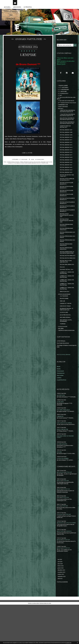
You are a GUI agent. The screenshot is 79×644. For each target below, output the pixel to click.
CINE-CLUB (63, 333)
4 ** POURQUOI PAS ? (64, 96)
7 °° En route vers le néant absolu (67, 104)
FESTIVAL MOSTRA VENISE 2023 (67, 285)
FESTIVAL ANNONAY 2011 (67, 154)
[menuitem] (7, 9)
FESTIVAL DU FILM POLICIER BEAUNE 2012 (67, 202)
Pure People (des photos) (64, 379)
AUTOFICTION (61, 431)
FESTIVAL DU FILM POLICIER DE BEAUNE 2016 (67, 227)
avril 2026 (60, 600)
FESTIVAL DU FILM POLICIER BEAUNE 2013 (67, 206)
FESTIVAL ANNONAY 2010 (67, 151)
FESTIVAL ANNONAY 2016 (67, 167)
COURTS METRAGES (64, 112)
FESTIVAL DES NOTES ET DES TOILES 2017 (67, 192)
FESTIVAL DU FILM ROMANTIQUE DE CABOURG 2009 (67, 241)
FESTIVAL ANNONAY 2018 (67, 172)
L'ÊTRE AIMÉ (60, 438)
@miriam (59, 578)
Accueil (7, 9)
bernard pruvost (40, 165)
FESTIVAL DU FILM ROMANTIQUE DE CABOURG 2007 (67, 236)
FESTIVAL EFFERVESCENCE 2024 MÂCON (67, 259)
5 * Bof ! (60, 99)
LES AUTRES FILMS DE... (66, 348)
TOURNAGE (63, 358)
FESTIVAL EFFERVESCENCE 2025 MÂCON (67, 263)
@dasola (59, 517)
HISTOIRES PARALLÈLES (64, 446)
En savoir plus (68, 643)
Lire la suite (28, 155)
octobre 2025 (61, 613)
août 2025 (60, 618)
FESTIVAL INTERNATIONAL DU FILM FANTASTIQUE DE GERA (67, 276)
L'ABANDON (60, 453)
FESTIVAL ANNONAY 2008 (67, 146)
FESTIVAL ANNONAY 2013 (67, 159)
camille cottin (15, 165)
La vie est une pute (63, 361)
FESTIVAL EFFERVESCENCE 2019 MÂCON (67, 255)
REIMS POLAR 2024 (65, 323)
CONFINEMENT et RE (64, 110)
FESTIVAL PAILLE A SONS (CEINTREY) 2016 (67, 289)
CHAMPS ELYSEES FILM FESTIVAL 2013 (66, 140)
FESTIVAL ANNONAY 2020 (67, 178)
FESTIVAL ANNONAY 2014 (67, 162)
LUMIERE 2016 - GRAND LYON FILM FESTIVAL (68, 307)
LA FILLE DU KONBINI (63, 495)
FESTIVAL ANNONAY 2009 (67, 148)
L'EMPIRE (28, 56)
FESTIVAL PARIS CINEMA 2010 (66, 294)
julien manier (31, 165)
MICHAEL (59, 489)
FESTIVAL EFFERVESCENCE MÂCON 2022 (67, 271)
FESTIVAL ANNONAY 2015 (67, 164)
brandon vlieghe (32, 164)
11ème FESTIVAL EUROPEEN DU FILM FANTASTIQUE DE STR (68, 123)
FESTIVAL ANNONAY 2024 (67, 186)
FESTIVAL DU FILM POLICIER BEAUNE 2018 (67, 210)
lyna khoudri (41, 164)
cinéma (25, 164)
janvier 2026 (61, 607)
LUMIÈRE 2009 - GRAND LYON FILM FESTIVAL (68, 311)
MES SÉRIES (61, 363)
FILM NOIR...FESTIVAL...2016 (67, 300)
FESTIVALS (61, 114)
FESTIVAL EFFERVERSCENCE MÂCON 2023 (68, 250)
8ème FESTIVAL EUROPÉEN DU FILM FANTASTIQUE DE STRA (67, 129)
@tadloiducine (61, 560)
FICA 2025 (62, 297)
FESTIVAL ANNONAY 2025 (67, 188)
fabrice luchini (23, 165)
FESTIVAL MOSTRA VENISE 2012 (67, 281)
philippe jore (49, 165)
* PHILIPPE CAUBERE (64, 88)
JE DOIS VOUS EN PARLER (65, 326)
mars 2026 (60, 602)
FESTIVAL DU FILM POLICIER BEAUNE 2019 (67, 214)
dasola (59, 543)
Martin (59, 534)
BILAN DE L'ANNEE (65, 331)
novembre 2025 (62, 611)
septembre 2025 (62, 616)
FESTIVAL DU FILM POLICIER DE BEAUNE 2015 (67, 222)
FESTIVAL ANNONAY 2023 (67, 183)
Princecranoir (60, 551)
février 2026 (61, 604)
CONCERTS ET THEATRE (67, 336)
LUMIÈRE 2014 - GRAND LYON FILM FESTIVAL (68, 320)
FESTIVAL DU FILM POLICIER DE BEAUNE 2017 (67, 231)
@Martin (59, 526)
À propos (28, 9)
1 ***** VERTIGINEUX (64, 90)
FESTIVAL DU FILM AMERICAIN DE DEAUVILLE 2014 (67, 197)
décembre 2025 (62, 609)
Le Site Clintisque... (62, 377)
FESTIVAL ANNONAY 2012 (67, 156)
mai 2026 (60, 598)
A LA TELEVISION (64, 328)
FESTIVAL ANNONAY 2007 (67, 143)
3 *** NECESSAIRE (23, 162)
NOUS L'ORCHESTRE (63, 466)
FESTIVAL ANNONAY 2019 (67, 175)
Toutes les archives (63, 621)
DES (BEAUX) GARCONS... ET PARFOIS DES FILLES (67, 342)
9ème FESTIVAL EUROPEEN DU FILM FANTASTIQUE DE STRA (67, 135)
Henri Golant (60, 411)
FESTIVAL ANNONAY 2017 (67, 170)
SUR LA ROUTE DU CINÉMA (65, 459)
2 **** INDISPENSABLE (64, 92)
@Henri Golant (61, 569)
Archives (17, 9)
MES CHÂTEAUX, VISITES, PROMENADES (67, 354)
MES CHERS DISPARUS (66, 351)
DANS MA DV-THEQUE (66, 339)
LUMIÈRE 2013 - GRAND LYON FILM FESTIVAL (68, 316)
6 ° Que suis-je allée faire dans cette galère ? (65, 101)
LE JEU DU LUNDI (64, 346)
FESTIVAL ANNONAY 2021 (67, 180)
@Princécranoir (61, 509)
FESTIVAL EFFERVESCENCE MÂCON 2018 (67, 267)
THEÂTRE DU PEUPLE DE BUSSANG (64, 366)
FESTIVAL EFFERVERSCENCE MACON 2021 (68, 246)
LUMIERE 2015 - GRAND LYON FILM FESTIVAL (68, 303)
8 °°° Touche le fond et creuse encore (65, 107)
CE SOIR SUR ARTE (62, 481)
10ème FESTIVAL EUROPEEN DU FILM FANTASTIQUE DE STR (68, 118)
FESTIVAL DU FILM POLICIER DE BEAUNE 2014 (67, 218)
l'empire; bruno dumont (16, 164)
